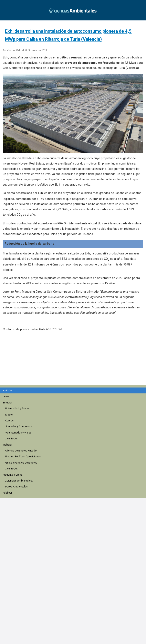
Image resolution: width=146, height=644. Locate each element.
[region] (75, 360)
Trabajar (7, 445)
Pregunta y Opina (13, 475)
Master (9, 415)
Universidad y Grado (17, 408)
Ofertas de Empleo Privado (21, 451)
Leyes (6, 396)
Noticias (8, 390)
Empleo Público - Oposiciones (23, 456)
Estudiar (7, 403)
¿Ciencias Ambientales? (19, 481)
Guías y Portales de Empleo (21, 463)
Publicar (7, 493)
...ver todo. (11, 438)
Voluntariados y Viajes (18, 433)
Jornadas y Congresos (19, 426)
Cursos (9, 421)
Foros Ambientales (17, 487)
